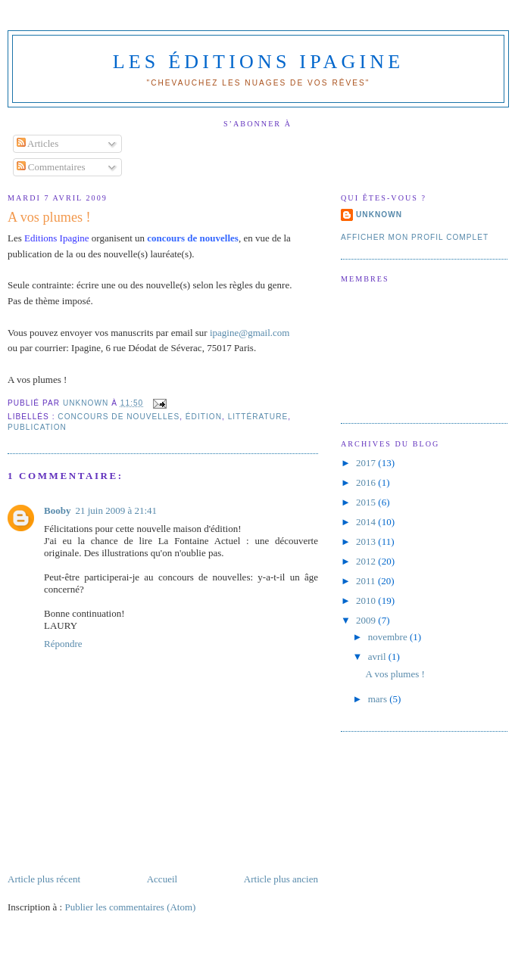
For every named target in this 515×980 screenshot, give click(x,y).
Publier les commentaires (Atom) (130, 907)
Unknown (379, 215)
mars (379, 699)
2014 (367, 522)
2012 (367, 561)
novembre (389, 637)
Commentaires (51, 167)
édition (204, 417)
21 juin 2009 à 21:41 (116, 510)
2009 (367, 620)
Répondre (63, 644)
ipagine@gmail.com (250, 333)
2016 (367, 482)
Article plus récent (44, 879)
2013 (367, 541)
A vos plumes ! (395, 674)
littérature (258, 417)
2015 (367, 502)
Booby (57, 510)
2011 (367, 581)
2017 (367, 463)
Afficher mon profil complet (415, 237)
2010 (367, 600)
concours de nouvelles (119, 417)
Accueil (162, 879)
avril (378, 656)
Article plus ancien (281, 879)
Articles (38, 143)
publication (37, 427)
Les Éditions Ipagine (259, 62)
